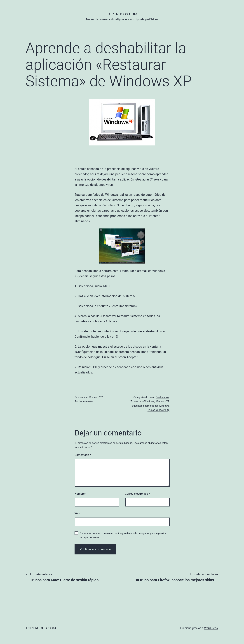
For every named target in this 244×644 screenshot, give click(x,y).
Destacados (162, 397)
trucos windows (160, 406)
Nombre (81, 494)
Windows (112, 195)
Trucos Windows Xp (158, 410)
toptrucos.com (122, 14)
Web (77, 513)
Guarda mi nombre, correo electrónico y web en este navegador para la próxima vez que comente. (123, 535)
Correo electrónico (137, 494)
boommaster (86, 401)
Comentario (83, 455)
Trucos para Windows (143, 401)
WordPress (211, 628)
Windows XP (163, 401)
